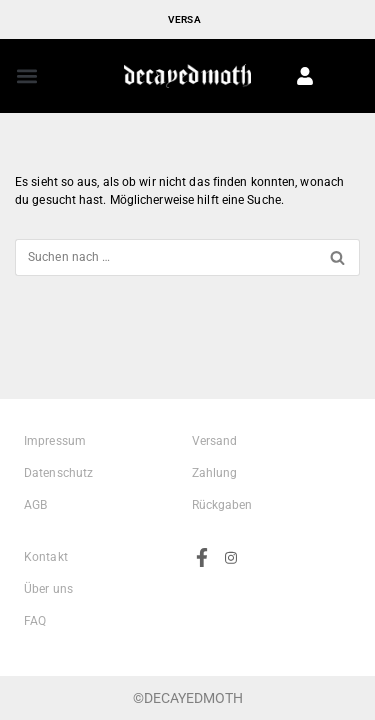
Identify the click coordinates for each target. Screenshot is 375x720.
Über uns (48, 589)
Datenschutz (58, 473)
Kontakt (46, 557)
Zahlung (215, 473)
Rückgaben (222, 505)
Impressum (55, 441)
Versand (215, 441)
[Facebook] (202, 611)
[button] (26, 75)
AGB (35, 505)
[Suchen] (165, 257)
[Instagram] (231, 612)
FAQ (35, 621)
